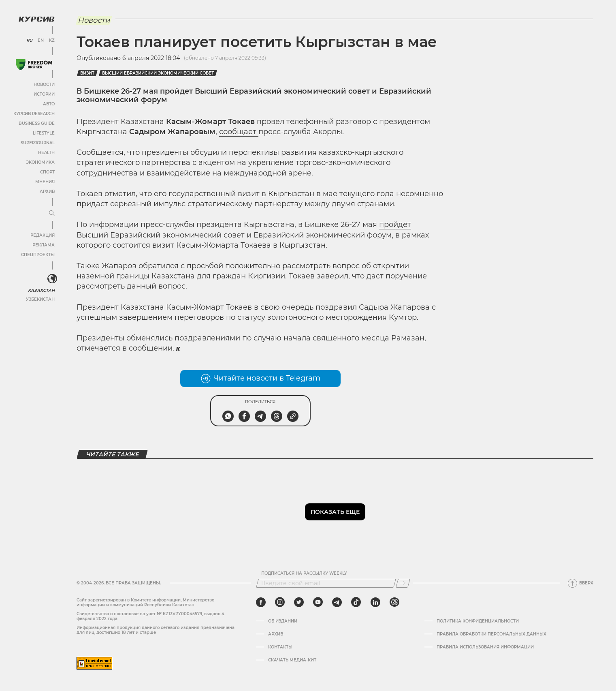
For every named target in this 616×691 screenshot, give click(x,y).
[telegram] (337, 602)
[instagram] (280, 602)
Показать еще (335, 512)
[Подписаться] (403, 583)
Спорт (47, 172)
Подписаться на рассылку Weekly (304, 573)
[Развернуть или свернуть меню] (52, 214)
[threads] (394, 602)
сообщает (239, 132)
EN (41, 41)
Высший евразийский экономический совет (158, 73)
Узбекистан (40, 299)
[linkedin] (375, 602)
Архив (47, 191)
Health (46, 153)
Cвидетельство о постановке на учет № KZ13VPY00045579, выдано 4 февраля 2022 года (150, 616)
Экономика (40, 162)
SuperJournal (38, 143)
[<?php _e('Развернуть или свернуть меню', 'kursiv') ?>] (52, 279)
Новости (44, 85)
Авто (49, 104)
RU (29, 41)
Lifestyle (44, 133)
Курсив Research (34, 114)
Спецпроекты (38, 255)
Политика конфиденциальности (478, 621)
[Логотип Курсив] (36, 19)
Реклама (44, 245)
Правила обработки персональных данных (491, 634)
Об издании (283, 621)
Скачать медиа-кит (292, 660)
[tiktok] (356, 602)
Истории (44, 94)
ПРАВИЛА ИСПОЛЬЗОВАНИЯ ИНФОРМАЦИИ (485, 647)
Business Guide (37, 123)
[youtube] (318, 602)
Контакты (280, 647)
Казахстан (42, 290)
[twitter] (299, 602)
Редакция (43, 235)
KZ (52, 41)
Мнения (45, 182)
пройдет (395, 225)
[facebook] (261, 602)
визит (87, 73)
